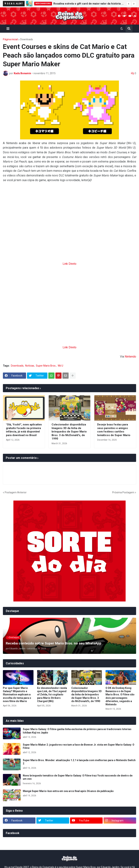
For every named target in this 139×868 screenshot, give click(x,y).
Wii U (60, 366)
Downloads (27, 39)
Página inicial (10, 39)
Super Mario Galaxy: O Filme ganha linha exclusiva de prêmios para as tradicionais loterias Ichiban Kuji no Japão (77, 731)
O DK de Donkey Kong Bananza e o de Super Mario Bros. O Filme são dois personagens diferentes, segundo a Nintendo (120, 696)
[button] (129, 4)
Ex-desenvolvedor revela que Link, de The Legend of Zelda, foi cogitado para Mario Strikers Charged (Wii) (52, 695)
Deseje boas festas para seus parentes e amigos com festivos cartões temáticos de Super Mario (114, 430)
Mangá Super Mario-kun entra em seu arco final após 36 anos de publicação (68, 791)
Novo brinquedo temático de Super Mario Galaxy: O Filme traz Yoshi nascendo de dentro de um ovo (78, 777)
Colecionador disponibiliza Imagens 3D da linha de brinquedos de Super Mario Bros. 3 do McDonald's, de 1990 (69, 432)
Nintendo (130, 357)
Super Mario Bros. (46, 366)
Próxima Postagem (123, 492)
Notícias (30, 366)
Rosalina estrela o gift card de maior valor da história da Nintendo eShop (89, 4)
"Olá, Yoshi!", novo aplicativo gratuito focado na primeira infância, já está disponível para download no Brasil (24, 430)
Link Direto (69, 264)
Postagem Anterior (16, 492)
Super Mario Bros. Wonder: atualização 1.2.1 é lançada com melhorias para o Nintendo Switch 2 (79, 762)
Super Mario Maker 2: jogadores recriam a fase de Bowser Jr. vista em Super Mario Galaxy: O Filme (79, 746)
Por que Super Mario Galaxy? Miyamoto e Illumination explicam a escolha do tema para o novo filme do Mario (17, 695)
